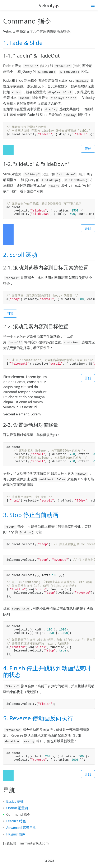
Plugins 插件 (16, 834)
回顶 (10, 314)
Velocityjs (49, 5)
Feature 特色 (16, 821)
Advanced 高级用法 (21, 828)
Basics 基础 (15, 801)
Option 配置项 (17, 808)
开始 (88, 149)
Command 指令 (18, 814)
